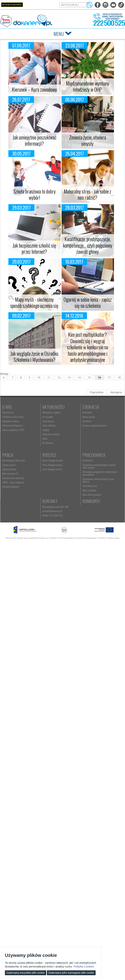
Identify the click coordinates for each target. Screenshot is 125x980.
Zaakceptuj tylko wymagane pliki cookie (71, 973)
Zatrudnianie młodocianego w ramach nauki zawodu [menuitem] (65, 509)
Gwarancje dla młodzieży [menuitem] (57, 472)
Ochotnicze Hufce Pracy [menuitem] (13, 417)
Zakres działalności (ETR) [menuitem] (13, 430)
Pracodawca (57, 497)
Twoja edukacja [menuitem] (53, 425)
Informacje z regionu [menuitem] (55, 412)
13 (69, 377)
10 (39, 377)
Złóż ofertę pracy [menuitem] (53, 526)
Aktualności (57, 407)
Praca (51, 449)
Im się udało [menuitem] (51, 417)
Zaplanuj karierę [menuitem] (53, 464)
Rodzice (9, 497)
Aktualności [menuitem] (51, 503)
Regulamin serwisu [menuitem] (11, 421)
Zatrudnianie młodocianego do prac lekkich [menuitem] (65, 522)
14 (79, 377)
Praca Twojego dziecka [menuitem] (12, 507)
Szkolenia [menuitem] (7, 464)
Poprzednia (97, 392)
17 (109, 377)
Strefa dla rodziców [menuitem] (55, 434)
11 (49, 377)
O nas (7, 407)
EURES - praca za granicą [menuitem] (57, 477)
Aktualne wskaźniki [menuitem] (54, 481)
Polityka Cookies (84, 966)
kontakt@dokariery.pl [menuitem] (12, 551)
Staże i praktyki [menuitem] (53, 530)
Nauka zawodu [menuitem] (8, 459)
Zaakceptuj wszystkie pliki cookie (25, 973)
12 (59, 377)
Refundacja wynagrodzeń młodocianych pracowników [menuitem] (63, 516)
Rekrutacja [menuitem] (7, 455)
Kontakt (10, 541)
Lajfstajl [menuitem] (49, 430)
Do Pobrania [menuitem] (51, 443)
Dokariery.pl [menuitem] (8, 412)
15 (89, 377)
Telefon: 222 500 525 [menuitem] (12, 555)
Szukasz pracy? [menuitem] (53, 459)
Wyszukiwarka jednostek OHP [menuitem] (15, 547)
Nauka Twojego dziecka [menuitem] (12, 503)
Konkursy (55, 541)
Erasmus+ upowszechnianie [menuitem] (14, 468)
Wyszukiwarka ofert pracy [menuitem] (57, 455)
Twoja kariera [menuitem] (52, 421)
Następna (116, 392)
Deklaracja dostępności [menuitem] (13, 425)
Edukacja (11, 449)
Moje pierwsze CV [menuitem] (54, 468)
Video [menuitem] (49, 438)
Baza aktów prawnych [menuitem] (56, 535)
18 (119, 377)
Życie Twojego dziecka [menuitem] (12, 512)
